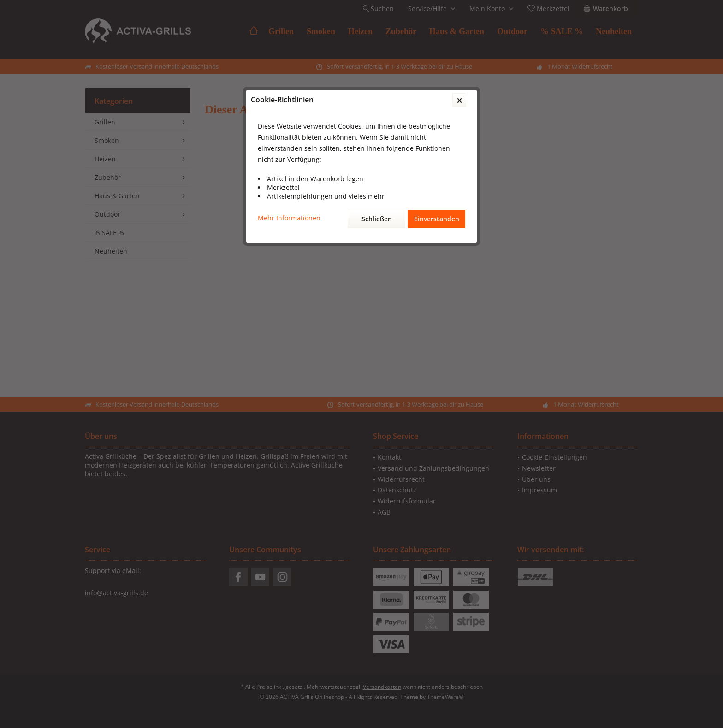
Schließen (377, 219)
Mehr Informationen (289, 218)
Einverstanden (437, 219)
